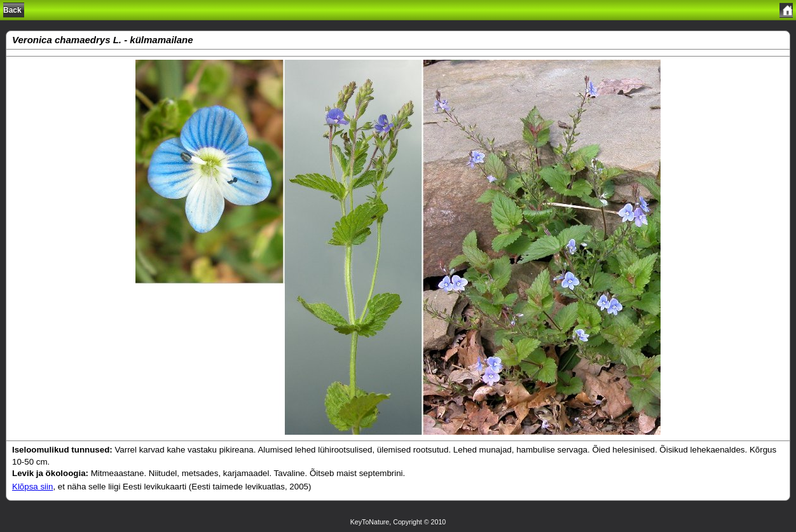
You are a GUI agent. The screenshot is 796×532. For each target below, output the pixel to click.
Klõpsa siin (32, 487)
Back (12, 10)
